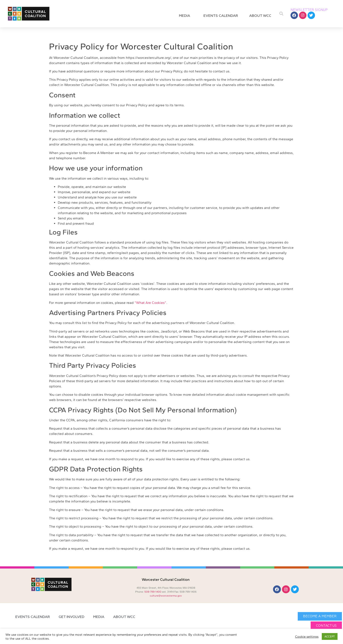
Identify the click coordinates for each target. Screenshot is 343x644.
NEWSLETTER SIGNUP (309, 10)
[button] (281, 14)
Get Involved (72, 617)
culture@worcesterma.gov (166, 596)
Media (186, 16)
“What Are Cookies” (150, 303)
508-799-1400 (153, 592)
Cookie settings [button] (307, 637)
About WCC (261, 16)
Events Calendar (221, 16)
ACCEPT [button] (330, 636)
